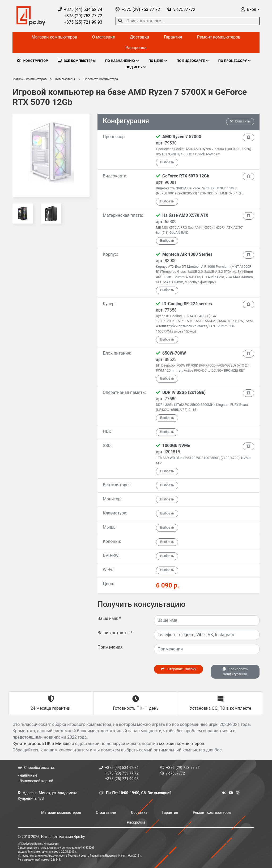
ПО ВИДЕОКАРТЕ (193, 61)
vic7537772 (181, 9)
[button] (250, 9)
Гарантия (173, 37)
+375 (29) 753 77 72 (80, 16)
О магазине (104, 37)
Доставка (139, 37)
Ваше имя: (109, 618)
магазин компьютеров (182, 744)
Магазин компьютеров (54, 37)
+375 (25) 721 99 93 (80, 22)
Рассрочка (136, 48)
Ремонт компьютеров (219, 37)
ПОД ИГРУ (136, 67)
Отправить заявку (178, 669)
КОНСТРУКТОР (33, 61)
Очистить (240, 121)
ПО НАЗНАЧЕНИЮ (122, 61)
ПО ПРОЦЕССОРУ (235, 61)
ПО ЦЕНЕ (158, 61)
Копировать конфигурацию (235, 671)
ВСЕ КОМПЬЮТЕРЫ (77, 61)
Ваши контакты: (115, 633)
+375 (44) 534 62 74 (80, 9)
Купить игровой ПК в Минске (42, 744)
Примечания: (111, 647)
